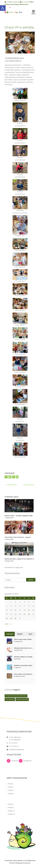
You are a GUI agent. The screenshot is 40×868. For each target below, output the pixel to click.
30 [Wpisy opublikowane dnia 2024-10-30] (15, 618)
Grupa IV (10, 793)
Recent (20, 634)
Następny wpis (29, 485)
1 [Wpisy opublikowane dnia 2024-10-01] (11, 602)
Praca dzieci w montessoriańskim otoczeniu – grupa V (24, 674)
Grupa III (10, 790)
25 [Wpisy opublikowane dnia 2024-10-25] (24, 614)
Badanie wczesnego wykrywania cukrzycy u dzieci (24, 665)
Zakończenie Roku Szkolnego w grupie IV (24, 639)
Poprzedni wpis (11, 485)
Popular (10, 634)
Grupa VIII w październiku (20, 27)
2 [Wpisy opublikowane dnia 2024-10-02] (15, 602)
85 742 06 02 (14, 746)
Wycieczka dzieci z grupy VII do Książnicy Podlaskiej (20, 559)
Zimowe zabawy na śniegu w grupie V (24, 657)
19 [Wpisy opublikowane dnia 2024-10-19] (29, 610)
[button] (3, 8)
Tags (30, 634)
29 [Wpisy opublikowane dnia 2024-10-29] (11, 618)
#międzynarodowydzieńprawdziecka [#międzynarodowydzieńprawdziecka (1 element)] (16, 696)
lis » (11, 624)
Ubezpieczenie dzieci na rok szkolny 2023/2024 (24, 648)
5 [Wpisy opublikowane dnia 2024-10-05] (29, 602)
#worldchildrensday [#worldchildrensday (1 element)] (22, 699)
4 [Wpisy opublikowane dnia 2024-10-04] (24, 602)
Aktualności (11, 61)
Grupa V (10, 804)
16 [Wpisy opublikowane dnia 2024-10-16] (15, 610)
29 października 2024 (14, 58)
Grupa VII (11, 811)
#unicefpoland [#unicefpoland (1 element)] (10, 699)
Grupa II (10, 787)
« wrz (6, 624)
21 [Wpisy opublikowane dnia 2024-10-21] (7, 614)
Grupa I (10, 784)
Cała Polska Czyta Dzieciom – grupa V (18, 537)
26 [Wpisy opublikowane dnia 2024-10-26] (29, 614)
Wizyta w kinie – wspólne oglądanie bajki (19, 516)
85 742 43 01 (25, 2)
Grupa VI (10, 807)
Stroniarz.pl (26, 863)
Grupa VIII (18, 61)
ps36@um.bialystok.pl (12, 2)
